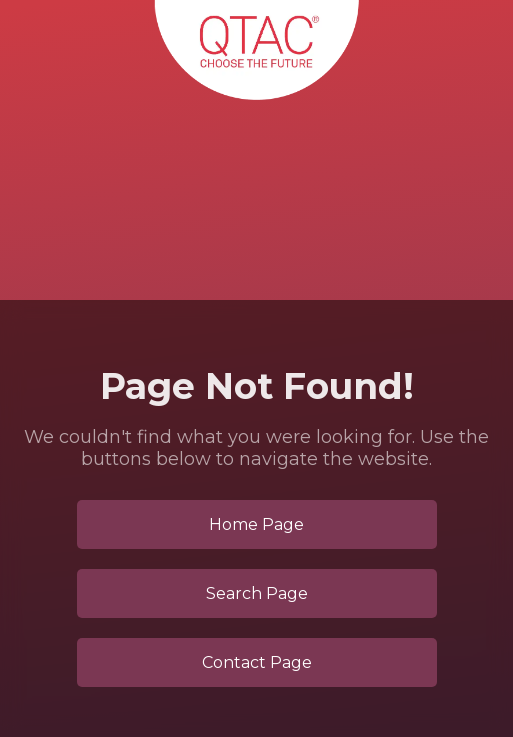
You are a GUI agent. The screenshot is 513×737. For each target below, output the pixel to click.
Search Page (257, 593)
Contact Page (257, 662)
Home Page (256, 524)
